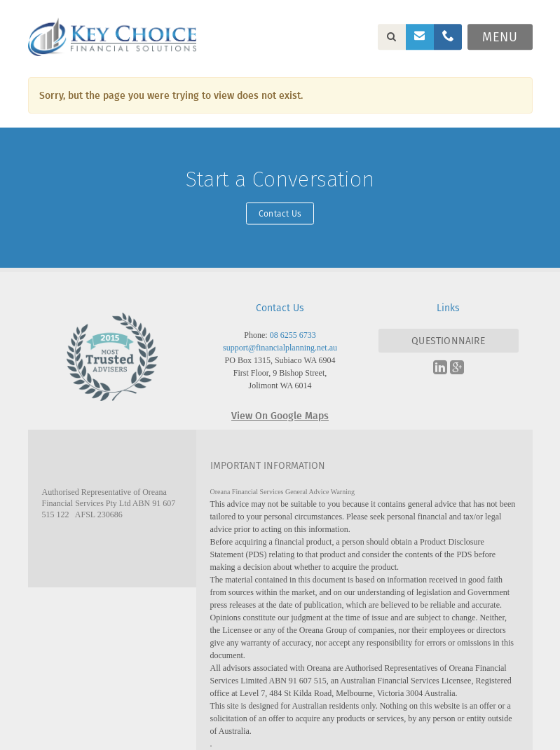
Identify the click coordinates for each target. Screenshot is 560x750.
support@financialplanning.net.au (280, 348)
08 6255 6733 (293, 335)
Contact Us (280, 213)
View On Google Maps (280, 415)
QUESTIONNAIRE (448, 341)
